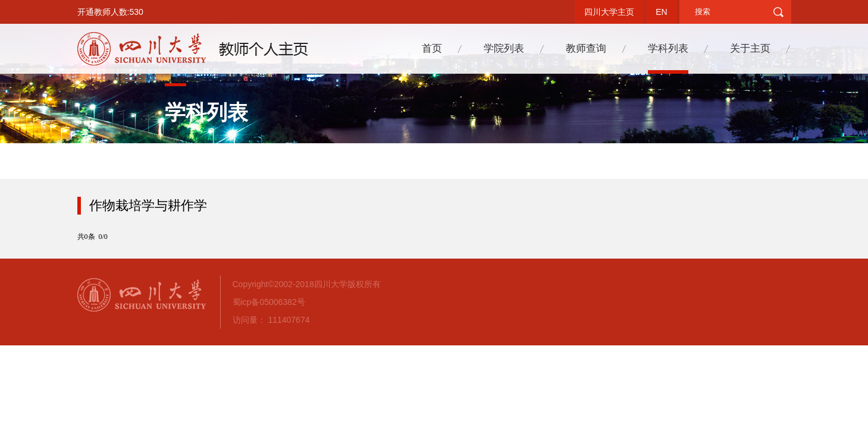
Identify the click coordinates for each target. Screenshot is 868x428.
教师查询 (586, 48)
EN (661, 12)
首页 (432, 48)
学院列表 (504, 48)
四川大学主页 (609, 12)
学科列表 (668, 48)
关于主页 (750, 48)
